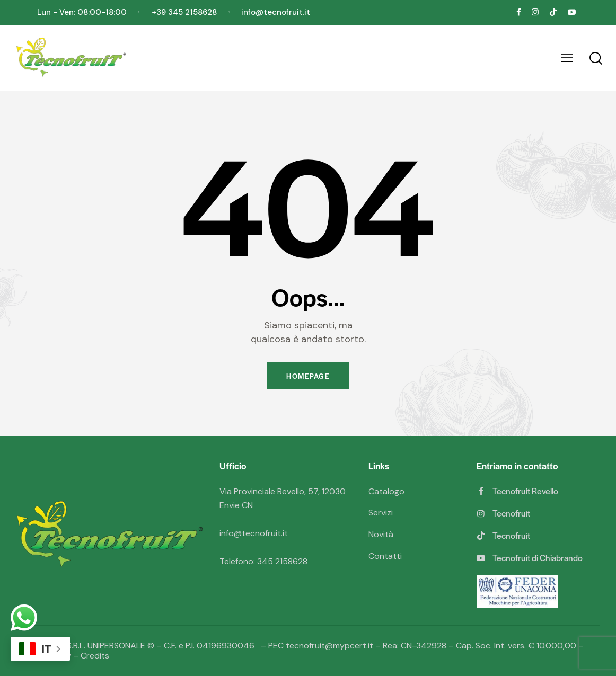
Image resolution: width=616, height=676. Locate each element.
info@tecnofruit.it (254, 533)
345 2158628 (282, 561)
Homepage (308, 376)
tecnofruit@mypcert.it (329, 646)
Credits (95, 656)
